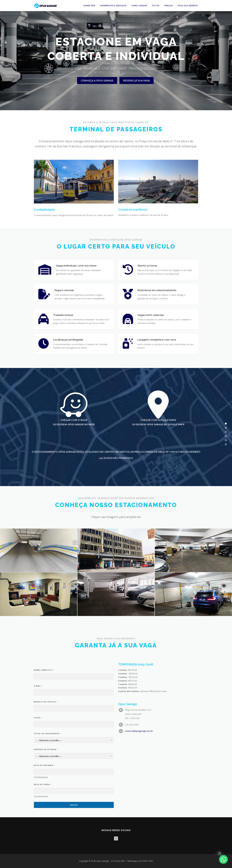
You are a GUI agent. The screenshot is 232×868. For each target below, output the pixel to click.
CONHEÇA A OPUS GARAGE (97, 94)
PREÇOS (169, 6)
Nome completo (44, 813)
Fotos (156, 6)
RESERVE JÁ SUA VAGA (136, 94)
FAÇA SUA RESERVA (188, 6)
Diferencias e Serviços (113, 6)
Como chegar (139, 6)
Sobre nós (89, 6)
